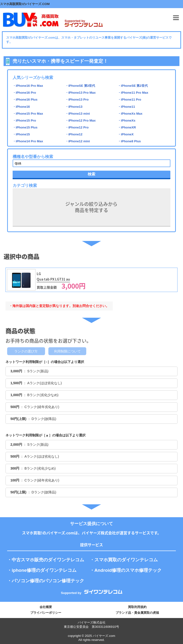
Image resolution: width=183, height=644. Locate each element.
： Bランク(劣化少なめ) (35, 395)
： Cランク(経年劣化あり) (35, 407)
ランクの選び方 (26, 351)
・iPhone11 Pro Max (133, 93)
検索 (91, 174)
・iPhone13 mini (78, 114)
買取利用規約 (137, 607)
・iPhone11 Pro (129, 100)
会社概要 (46, 607)
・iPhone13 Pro (77, 100)
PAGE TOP (173, 628)
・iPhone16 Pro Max (28, 86)
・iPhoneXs (127, 120)
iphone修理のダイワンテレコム (44, 570)
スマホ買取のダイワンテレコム (126, 560)
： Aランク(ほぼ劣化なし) (36, 383)
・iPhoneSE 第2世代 (133, 86)
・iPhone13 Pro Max (81, 93)
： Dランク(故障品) (33, 419)
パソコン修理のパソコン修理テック (48, 581)
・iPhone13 (74, 107)
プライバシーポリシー (46, 613)
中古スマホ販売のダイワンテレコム (48, 560)
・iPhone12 (74, 134)
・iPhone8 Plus (129, 141)
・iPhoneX (126, 134)
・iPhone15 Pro (24, 120)
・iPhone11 (126, 107)
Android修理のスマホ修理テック (128, 570)
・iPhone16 (21, 107)
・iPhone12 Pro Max (81, 120)
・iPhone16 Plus (25, 100)
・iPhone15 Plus (25, 127)
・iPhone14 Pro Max (28, 141)
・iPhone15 (21, 134)
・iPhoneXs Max (130, 114)
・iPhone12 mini (78, 141)
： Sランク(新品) (30, 371)
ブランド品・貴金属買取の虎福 (137, 613)
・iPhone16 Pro (24, 93)
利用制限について (67, 351)
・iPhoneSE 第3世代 (80, 86)
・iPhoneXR (127, 127)
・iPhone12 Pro (77, 127)
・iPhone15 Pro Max (28, 114)
